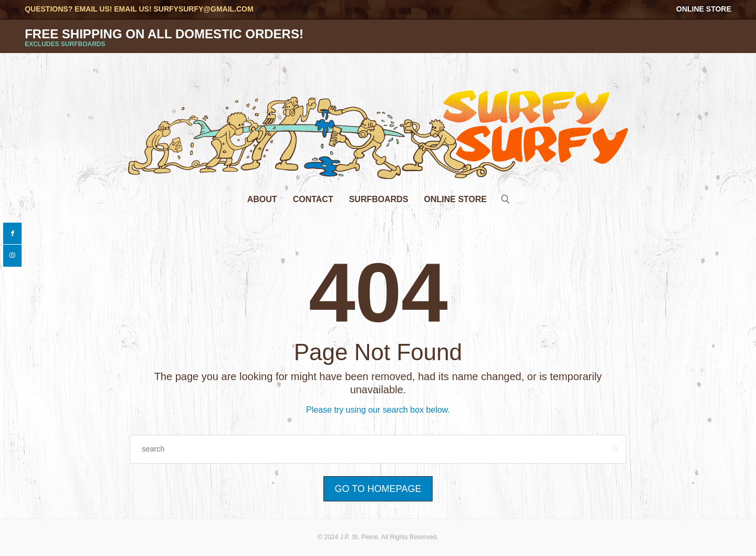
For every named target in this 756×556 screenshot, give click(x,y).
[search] (506, 197)
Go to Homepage (378, 489)
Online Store (704, 9)
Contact (313, 199)
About (262, 199)
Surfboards (379, 199)
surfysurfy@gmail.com (203, 9)
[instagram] (12, 256)
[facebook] (12, 234)
